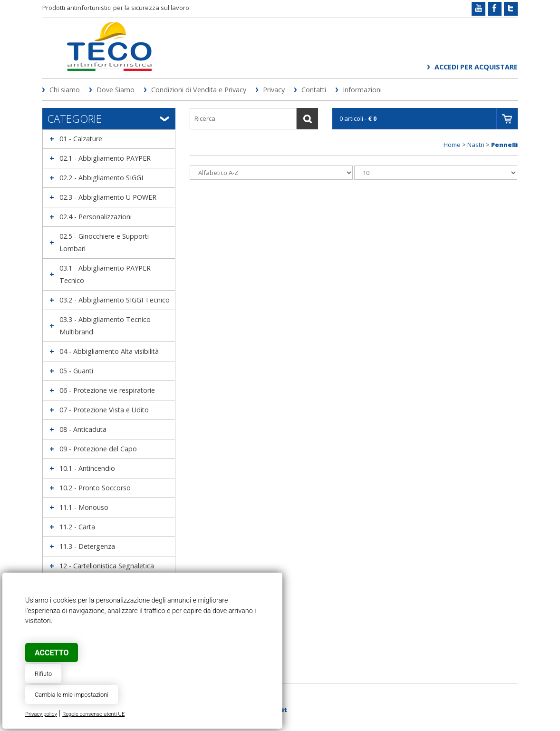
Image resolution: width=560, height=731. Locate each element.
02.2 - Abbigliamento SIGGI (101, 178)
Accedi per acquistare (476, 67)
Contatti (314, 90)
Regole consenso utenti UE (93, 714)
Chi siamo (65, 90)
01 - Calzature (81, 139)
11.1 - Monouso (84, 507)
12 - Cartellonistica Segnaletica (107, 566)
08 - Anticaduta (83, 429)
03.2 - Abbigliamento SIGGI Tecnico (115, 300)
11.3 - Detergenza (87, 546)
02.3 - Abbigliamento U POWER (108, 197)
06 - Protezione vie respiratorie (107, 390)
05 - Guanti (76, 371)
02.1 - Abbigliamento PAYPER (105, 158)
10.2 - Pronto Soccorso (95, 488)
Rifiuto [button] (43, 674)
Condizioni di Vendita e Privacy (199, 90)
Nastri (476, 145)
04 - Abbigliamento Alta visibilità (109, 351)
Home (452, 145)
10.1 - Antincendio (87, 468)
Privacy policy (41, 714)
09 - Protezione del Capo (98, 449)
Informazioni (362, 90)
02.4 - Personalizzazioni (96, 217)
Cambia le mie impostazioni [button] (72, 695)
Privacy (274, 90)
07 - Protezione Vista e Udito (104, 410)
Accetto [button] (52, 653)
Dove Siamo (116, 90)
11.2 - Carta (77, 527)
